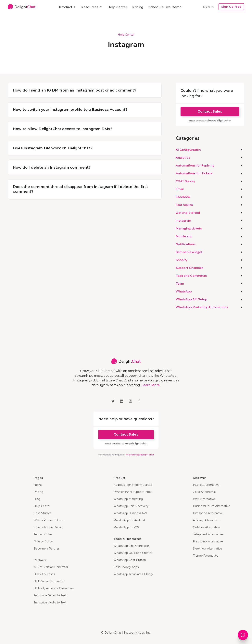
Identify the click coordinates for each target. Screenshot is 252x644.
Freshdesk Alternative (208, 541)
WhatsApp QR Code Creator (133, 553)
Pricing (138, 7)
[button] (68, 7)
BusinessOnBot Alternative (212, 506)
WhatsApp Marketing (128, 499)
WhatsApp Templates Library (133, 574)
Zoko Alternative (204, 492)
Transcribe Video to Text (50, 595)
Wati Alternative (204, 499)
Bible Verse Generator (49, 581)
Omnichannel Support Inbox (133, 492)
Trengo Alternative (206, 556)
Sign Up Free (231, 7)
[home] (22, 7)
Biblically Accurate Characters (54, 588)
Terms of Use (43, 534)
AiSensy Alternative (206, 520)
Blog (37, 499)
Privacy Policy (43, 541)
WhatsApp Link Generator (131, 546)
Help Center (117, 7)
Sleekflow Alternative (208, 549)
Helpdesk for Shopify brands (133, 485)
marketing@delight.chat (140, 455)
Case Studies (43, 513)
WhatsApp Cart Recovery (131, 506)
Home (38, 485)
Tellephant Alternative (208, 534)
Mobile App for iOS (126, 527)
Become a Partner (46, 549)
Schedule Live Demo (165, 7)
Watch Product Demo (49, 520)
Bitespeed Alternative (208, 513)
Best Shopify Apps (126, 567)
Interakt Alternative (206, 485)
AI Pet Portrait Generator (51, 567)
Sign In (208, 7)
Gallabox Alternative (207, 527)
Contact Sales (210, 111)
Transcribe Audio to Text (50, 602)
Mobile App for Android (129, 520)
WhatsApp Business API (130, 513)
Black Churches (44, 574)
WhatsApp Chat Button (130, 560)
